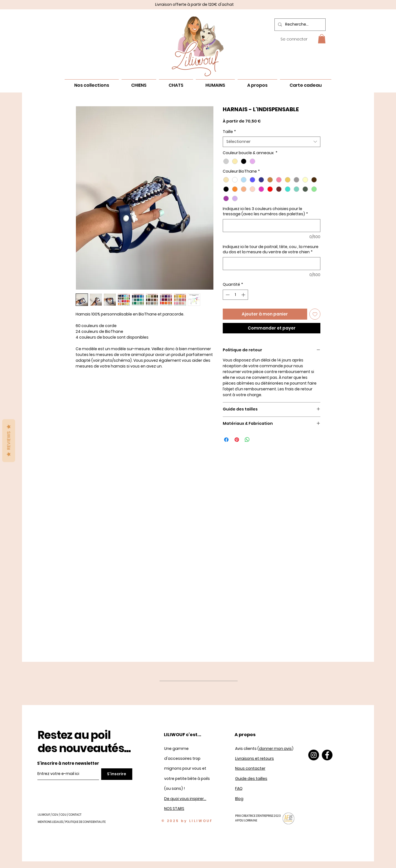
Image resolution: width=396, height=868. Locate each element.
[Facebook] (327, 755)
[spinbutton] (235, 295)
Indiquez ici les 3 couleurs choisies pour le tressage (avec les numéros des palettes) (265, 212)
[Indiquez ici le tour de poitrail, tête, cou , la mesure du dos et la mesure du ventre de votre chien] (272, 264)
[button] (322, 39)
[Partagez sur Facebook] (226, 440)
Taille (229, 132)
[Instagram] (314, 755)
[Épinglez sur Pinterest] (237, 440)
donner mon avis (275, 749)
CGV (55, 815)
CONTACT (75, 815)
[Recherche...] (299, 25)
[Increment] (244, 295)
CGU (64, 815)
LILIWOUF (44, 815)
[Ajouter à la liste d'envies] (315, 314)
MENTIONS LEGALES (50, 822)
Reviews (9, 440)
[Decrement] (227, 295)
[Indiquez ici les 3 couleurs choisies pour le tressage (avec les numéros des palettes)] (272, 226)
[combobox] (272, 142)
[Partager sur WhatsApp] (247, 440)
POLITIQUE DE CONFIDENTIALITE (85, 822)
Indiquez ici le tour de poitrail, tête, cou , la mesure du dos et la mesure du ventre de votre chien (271, 250)
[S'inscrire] (117, 774)
